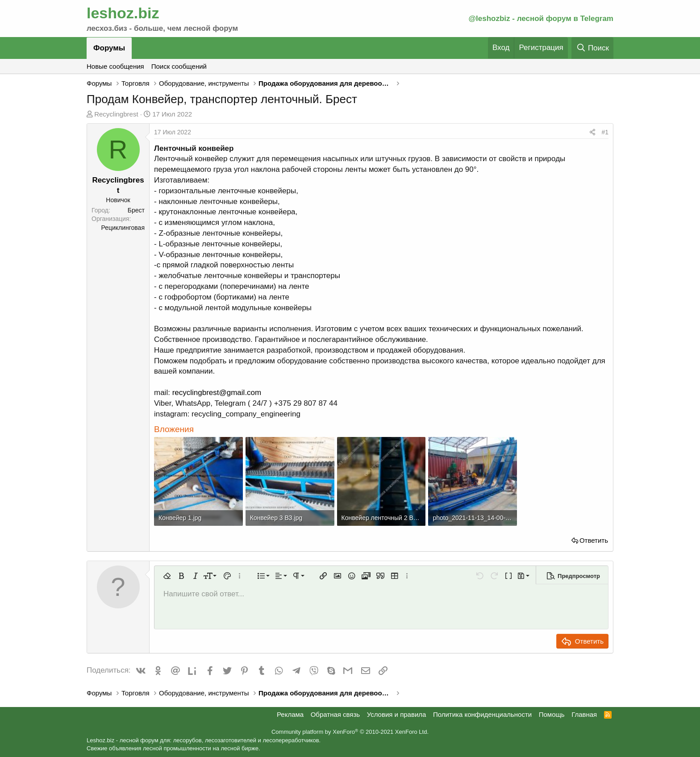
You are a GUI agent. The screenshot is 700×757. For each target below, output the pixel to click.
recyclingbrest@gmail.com (217, 393)
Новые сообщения (115, 66)
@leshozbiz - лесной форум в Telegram (541, 19)
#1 (605, 132)
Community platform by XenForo (350, 732)
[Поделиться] (592, 133)
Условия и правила (397, 714)
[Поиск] (592, 48)
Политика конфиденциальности (482, 714)
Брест (136, 210)
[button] (167, 576)
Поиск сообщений (179, 66)
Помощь (552, 714)
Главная (584, 714)
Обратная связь (335, 714)
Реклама (290, 714)
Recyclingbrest (116, 114)
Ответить (594, 540)
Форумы (109, 48)
